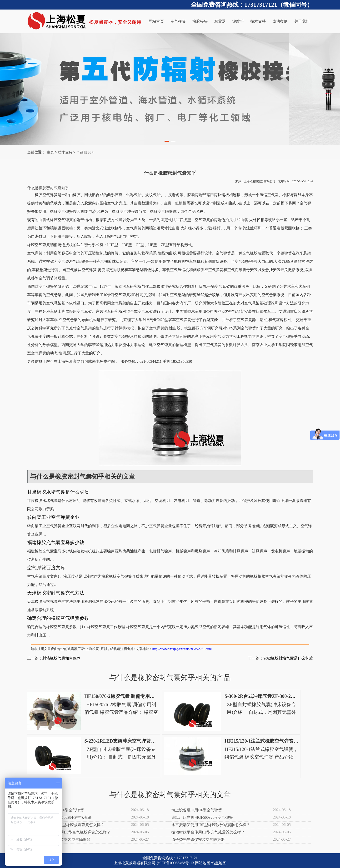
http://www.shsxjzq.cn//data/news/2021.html (182, 649)
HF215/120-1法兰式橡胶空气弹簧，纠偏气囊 (271, 741)
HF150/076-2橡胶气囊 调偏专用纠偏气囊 (127, 696)
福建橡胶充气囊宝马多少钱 (56, 542)
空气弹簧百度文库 (46, 568)
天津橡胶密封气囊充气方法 (56, 593)
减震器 (220, 21)
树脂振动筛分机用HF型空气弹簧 (57, 810)
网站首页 (156, 21)
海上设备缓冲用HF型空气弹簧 (197, 810)
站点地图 (219, 863)
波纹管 (238, 21)
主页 (50, 152)
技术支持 (258, 21)
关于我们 (302, 21)
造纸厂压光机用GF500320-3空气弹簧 (202, 817)
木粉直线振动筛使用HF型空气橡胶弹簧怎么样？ (70, 832)
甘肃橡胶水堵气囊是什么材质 (58, 492)
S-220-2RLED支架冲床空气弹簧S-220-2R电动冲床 (137, 741)
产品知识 (84, 152)
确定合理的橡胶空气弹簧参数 (58, 618)
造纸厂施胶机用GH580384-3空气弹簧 (60, 817)
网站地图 (203, 863)
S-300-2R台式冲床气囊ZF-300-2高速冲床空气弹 (274, 696)
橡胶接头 (200, 21)
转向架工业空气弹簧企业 (53, 517)
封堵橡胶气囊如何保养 (61, 658)
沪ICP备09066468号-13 (175, 863)
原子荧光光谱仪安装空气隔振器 (198, 840)
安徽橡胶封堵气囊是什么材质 (288, 658)
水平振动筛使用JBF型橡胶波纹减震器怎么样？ (211, 825)
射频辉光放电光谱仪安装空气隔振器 (60, 840)
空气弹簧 (178, 21)
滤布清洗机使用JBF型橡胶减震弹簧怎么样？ (67, 825)
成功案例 (280, 21)
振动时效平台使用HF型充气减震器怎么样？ (208, 832)
